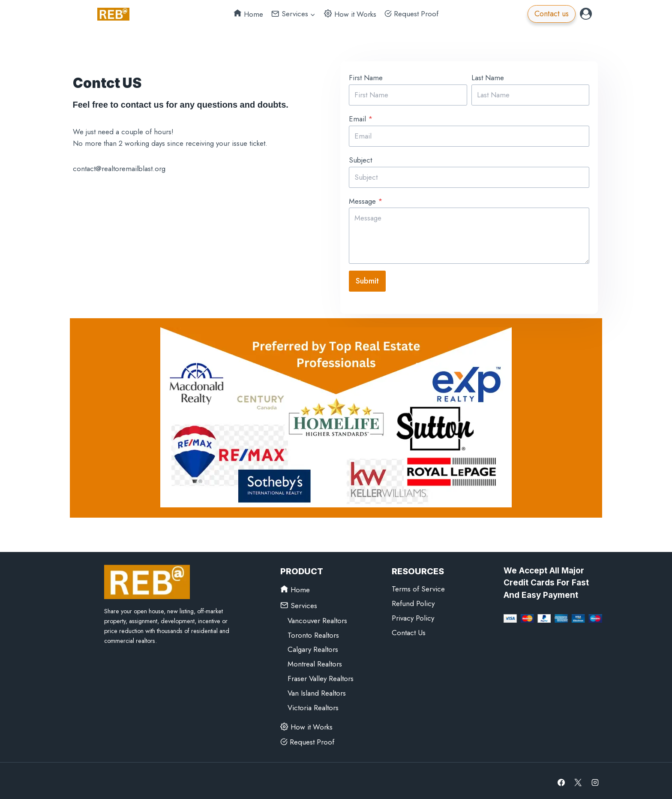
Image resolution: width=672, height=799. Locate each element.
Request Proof (411, 14)
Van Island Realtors (317, 690)
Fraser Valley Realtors (321, 675)
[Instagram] (595, 779)
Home (248, 14)
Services (299, 602)
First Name (364, 76)
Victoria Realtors (313, 704)
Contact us (552, 14)
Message (364, 199)
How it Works (350, 14)
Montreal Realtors (315, 660)
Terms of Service (418, 585)
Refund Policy (413, 600)
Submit (365, 280)
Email (359, 118)
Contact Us (409, 629)
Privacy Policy (413, 615)
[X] (578, 779)
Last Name (488, 76)
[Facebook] (561, 779)
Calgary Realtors (313, 646)
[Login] (586, 14)
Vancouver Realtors (317, 617)
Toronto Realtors (313, 631)
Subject (358, 159)
